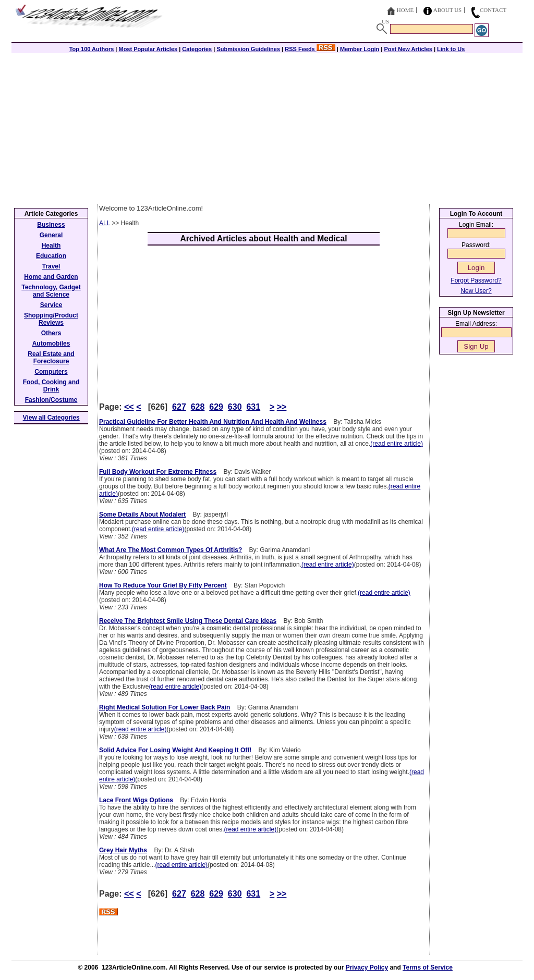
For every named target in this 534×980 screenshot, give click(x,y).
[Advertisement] (267, 126)
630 (235, 407)
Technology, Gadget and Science (51, 291)
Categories (197, 49)
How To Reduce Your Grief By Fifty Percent (163, 585)
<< (129, 407)
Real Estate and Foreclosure (51, 358)
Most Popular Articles (148, 49)
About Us (448, 10)
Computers (51, 372)
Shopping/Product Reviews (51, 319)
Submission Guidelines (248, 49)
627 (179, 407)
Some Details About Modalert (142, 514)
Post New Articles (408, 49)
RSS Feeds (310, 49)
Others (51, 333)
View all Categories (51, 418)
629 (216, 407)
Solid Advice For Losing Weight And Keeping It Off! (175, 750)
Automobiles (51, 344)
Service (51, 305)
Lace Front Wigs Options (136, 800)
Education (51, 256)
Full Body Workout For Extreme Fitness (158, 472)
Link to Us (451, 49)
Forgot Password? (476, 280)
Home (405, 10)
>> (282, 407)
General (51, 235)
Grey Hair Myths (123, 850)
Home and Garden (51, 277)
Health (51, 246)
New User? (476, 291)
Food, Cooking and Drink (51, 386)
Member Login (360, 49)
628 (198, 407)
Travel (51, 266)
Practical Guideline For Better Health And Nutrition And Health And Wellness (213, 422)
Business (51, 225)
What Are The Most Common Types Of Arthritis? (171, 550)
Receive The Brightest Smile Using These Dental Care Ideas (188, 621)
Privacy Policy (367, 967)
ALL (105, 223)
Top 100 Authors (92, 49)
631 (253, 407)
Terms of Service (428, 967)
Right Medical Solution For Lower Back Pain (165, 707)
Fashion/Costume (51, 400)
